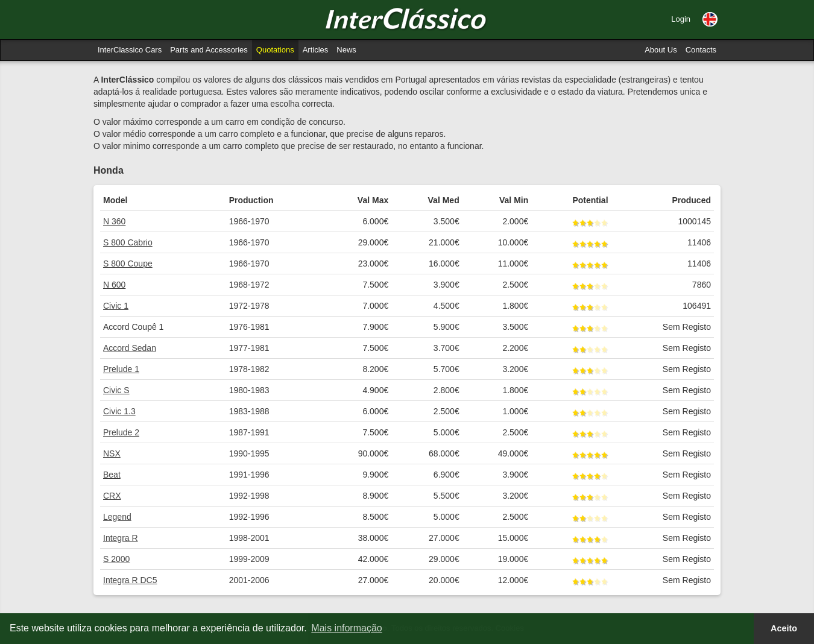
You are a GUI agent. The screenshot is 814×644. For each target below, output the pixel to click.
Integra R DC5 (130, 580)
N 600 (114, 285)
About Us (661, 50)
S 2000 (116, 559)
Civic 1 (116, 306)
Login (681, 19)
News (346, 50)
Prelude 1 (121, 369)
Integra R (121, 538)
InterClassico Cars (130, 50)
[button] (710, 19)
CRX (112, 496)
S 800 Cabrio (128, 242)
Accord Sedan (130, 348)
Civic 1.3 (119, 411)
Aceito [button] (784, 628)
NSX (112, 453)
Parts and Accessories (209, 50)
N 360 (114, 221)
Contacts (701, 50)
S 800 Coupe (128, 264)
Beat (112, 475)
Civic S (116, 390)
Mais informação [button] (346, 628)
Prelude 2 (121, 432)
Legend (117, 517)
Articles (316, 50)
